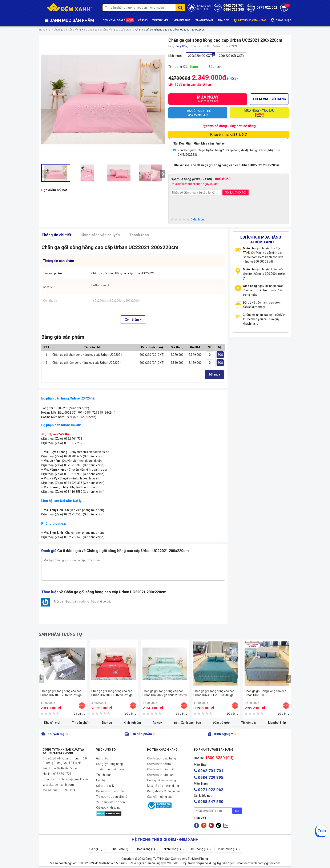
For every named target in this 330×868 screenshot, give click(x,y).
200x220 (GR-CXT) (231, 56)
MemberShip (277, 723)
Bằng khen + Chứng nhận (164, 791)
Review (158, 723)
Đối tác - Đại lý (105, 786)
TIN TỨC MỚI (160, 20)
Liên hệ (101, 780)
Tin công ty (249, 723)
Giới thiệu (102, 758)
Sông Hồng (182, 46)
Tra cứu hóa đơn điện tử (112, 797)
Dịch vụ (107, 723)
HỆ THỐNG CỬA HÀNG (250, 21)
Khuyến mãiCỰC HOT (204, 8)
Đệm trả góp (221, 723)
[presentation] (44, 174)
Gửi (237, 811)
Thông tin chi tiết (56, 235)
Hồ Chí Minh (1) (229, 849)
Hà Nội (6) (98, 849)
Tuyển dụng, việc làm (110, 769)
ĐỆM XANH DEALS (118, 21)
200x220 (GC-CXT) (201, 56)
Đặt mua (214, 374)
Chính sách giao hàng (162, 758)
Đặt (220, 355)
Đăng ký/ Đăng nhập (110, 764)
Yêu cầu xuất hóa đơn (110, 802)
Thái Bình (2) (122, 849)
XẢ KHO (143, 20)
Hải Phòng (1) (201, 849)
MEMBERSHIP (182, 20)
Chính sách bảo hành (161, 775)
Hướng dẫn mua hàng (161, 780)
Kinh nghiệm (132, 723)
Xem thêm (133, 320)
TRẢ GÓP (223, 20)
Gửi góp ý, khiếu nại (109, 808)
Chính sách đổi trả (159, 764)
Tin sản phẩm (81, 723)
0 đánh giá (188, 220)
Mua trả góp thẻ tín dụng (163, 786)
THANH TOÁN (204, 20)
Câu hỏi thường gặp (160, 797)
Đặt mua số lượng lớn (110, 791)
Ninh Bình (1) (174, 849)
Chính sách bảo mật (160, 769)
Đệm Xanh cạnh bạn (188, 723)
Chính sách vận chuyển (100, 235)
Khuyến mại (52, 723)
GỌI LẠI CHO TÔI (236, 192)
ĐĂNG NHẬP (281, 20)
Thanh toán (139, 235)
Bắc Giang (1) (148, 849)
